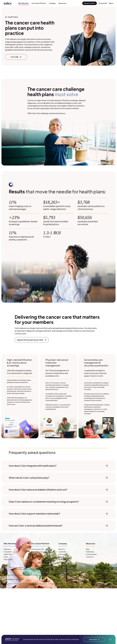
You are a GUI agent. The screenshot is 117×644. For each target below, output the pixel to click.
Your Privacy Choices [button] (75, 584)
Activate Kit (103, 3)
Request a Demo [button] (90, 3)
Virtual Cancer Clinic (38, 549)
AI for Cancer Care (37, 552)
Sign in (111, 3)
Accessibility (43, 584)
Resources (62, 3)
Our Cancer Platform (39, 3)
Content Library (91, 554)
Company (52, 3)
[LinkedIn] (112, 568)
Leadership (62, 552)
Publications (90, 552)
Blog (88, 549)
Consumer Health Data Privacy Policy (58, 584)
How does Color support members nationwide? (58, 514)
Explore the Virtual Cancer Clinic (32, 340)
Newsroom (62, 559)
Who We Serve (23, 3)
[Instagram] (109, 568)
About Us (62, 549)
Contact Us (90, 557)
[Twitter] (101, 568)
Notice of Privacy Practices (31, 584)
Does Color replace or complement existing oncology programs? (58, 502)
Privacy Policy (18, 584)
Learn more (94, 639)
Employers (7, 549)
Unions (6, 557)
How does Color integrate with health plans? (58, 466)
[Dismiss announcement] (110, 639)
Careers (61, 557)
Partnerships (63, 554)
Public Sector (8, 559)
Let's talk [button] (16, 57)
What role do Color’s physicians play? (58, 478)
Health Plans (8, 554)
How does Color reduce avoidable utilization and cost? (58, 490)
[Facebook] (105, 568)
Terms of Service (8, 584)
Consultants (8, 552)
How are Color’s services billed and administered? (58, 526)
